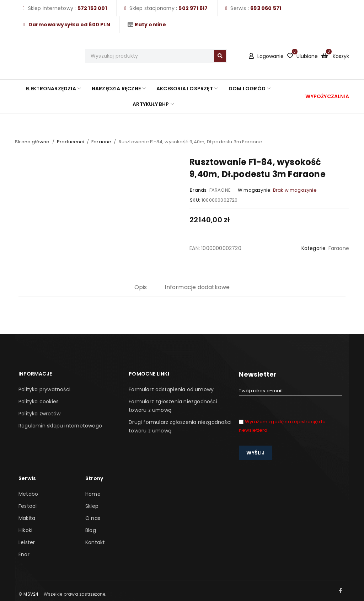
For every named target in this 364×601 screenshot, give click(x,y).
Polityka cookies (39, 401)
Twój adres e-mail (290, 398)
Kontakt (95, 542)
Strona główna (32, 142)
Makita (27, 518)
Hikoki (25, 530)
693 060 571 (266, 8)
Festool (28, 506)
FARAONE (220, 190)
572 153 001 (92, 8)
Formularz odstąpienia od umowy (171, 389)
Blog (91, 530)
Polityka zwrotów (39, 414)
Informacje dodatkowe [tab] (197, 287)
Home (93, 494)
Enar (24, 554)
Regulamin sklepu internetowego (60, 426)
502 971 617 (193, 8)
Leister (27, 542)
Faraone (101, 142)
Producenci (71, 142)
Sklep (92, 506)
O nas (93, 518)
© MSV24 (28, 594)
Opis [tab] (141, 287)
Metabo (28, 494)
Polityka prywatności (44, 389)
